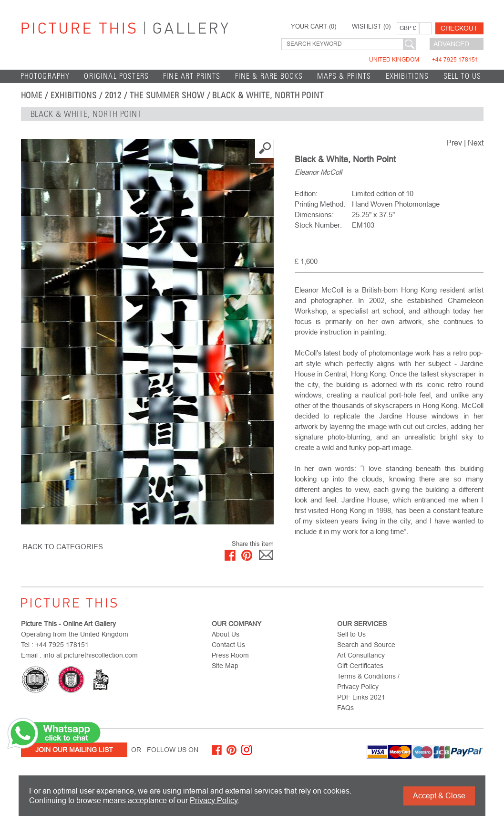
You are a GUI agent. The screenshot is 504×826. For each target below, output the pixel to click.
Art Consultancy (361, 655)
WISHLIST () (371, 27)
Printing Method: (320, 204)
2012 (113, 95)
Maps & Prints (344, 76)
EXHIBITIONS (407, 76)
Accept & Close (439, 796)
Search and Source (366, 645)
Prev (454, 143)
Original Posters (116, 76)
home (32, 95)
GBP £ (408, 28)
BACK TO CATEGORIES (63, 547)
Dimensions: (314, 214)
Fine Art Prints (192, 76)
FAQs (345, 708)
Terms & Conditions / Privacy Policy (368, 681)
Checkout (459, 28)
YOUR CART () (314, 27)
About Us (226, 634)
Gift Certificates (360, 666)
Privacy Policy (214, 800)
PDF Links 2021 (361, 697)
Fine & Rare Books (269, 76)
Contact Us (228, 645)
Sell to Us (463, 76)
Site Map (225, 666)
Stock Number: (318, 225)
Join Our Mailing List (74, 750)
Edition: (306, 193)
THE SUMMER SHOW (167, 95)
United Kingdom (424, 60)
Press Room (230, 655)
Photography (45, 76)
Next (476, 143)
